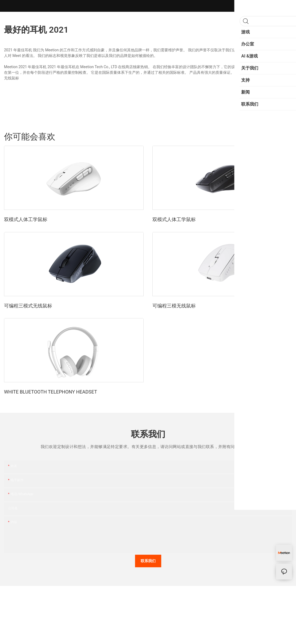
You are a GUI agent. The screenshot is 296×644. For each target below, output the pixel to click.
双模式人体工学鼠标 (26, 219)
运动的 (257, 137)
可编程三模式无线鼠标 (28, 306)
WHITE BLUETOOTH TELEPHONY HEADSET (51, 392)
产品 (286, 137)
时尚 (272, 137)
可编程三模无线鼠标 (174, 306)
